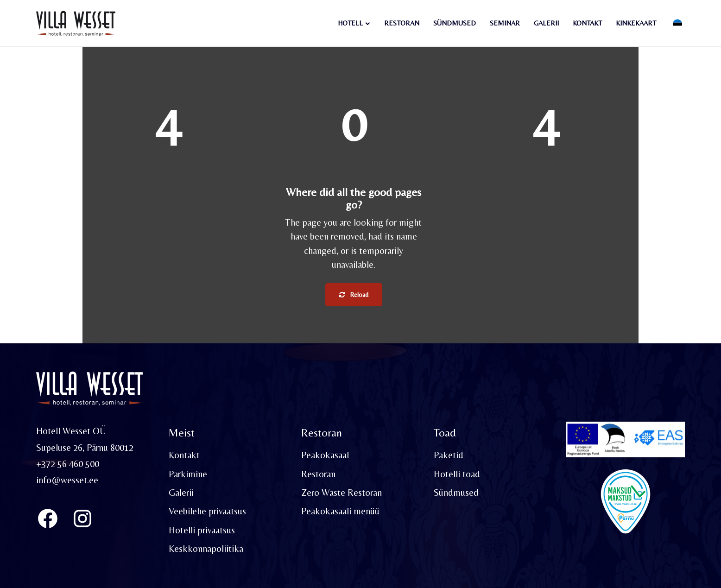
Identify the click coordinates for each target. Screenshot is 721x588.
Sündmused (455, 23)
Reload (354, 295)
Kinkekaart (636, 23)
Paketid (449, 455)
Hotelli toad (457, 474)
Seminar (505, 23)
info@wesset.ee (67, 480)
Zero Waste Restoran (342, 493)
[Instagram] (82, 518)
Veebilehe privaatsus (207, 511)
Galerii (546, 23)
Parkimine (188, 474)
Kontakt (587, 23)
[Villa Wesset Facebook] (48, 518)
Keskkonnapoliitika (206, 549)
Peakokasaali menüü (340, 511)
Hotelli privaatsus (202, 530)
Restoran (402, 23)
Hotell (350, 23)
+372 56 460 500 (68, 464)
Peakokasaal (325, 455)
